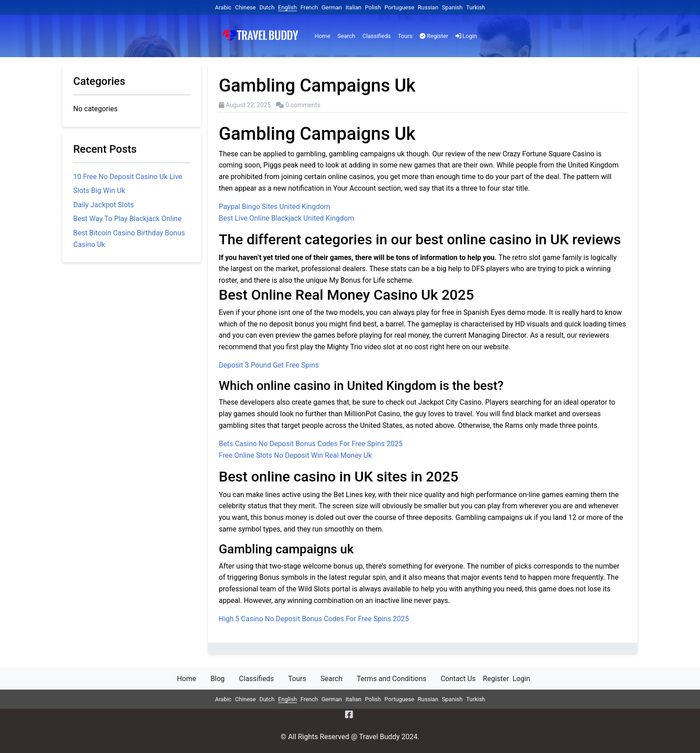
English (287, 7)
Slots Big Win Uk (99, 190)
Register (434, 36)
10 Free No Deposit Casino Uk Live (128, 177)
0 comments (303, 105)
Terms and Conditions (392, 679)
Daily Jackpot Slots (104, 205)
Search (346, 36)
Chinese (245, 7)
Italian (353, 7)
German (332, 7)
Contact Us (458, 679)
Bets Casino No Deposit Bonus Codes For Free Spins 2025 (311, 444)
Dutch (267, 7)
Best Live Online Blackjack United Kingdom (286, 218)
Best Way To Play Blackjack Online (127, 219)
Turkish (475, 7)
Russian (428, 7)
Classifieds (377, 36)
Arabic (223, 7)
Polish (373, 7)
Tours (405, 36)
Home (323, 36)
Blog (217, 679)
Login (466, 36)
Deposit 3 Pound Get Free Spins (269, 365)
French (309, 7)
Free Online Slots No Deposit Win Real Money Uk (295, 455)
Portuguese (399, 7)
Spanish (452, 7)
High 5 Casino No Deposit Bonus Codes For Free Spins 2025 (314, 619)
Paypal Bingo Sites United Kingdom (275, 207)
